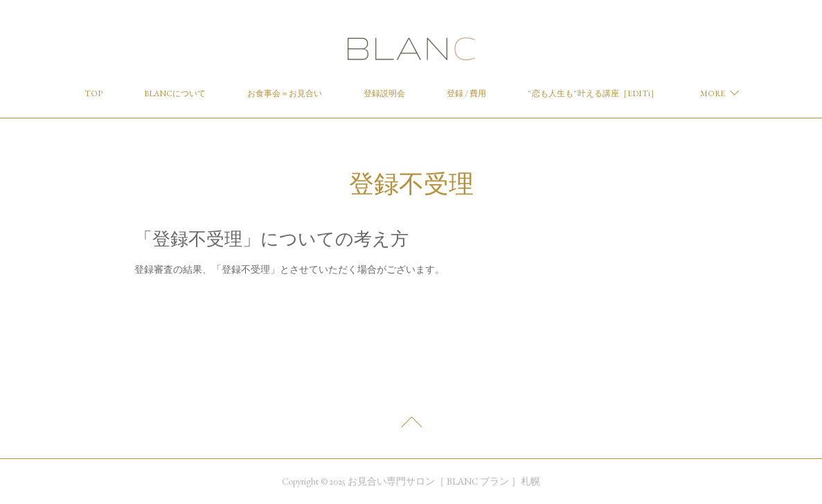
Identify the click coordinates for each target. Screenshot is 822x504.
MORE (713, 93)
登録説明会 (384, 93)
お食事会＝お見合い (285, 93)
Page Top (411, 425)
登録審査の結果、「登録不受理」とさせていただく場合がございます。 (289, 269)
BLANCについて (175, 93)
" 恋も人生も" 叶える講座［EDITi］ (593, 93)
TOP (93, 93)
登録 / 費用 (466, 93)
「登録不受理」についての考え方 (271, 239)
